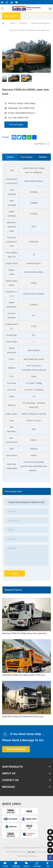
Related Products (43, 158)
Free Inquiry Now (26, 158)
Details (10, 157)
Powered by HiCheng (26, 856)
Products (23, 23)
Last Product (40, 144)
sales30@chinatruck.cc (25, 113)
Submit (15, 574)
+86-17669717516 (20, 118)
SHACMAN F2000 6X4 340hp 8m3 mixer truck (23, 717)
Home (13, 23)
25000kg (34, 192)
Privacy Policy (41, 852)
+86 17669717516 (26, 108)
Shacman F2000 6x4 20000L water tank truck (30, 30)
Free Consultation (16, 749)
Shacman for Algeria (40, 23)
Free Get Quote (16, 125)
